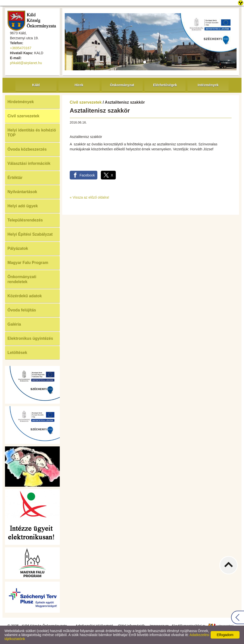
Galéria (14, 324)
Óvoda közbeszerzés (27, 149)
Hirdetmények (21, 102)
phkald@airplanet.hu (26, 63)
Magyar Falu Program (28, 263)
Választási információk (29, 163)
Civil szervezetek (23, 116)
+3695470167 (21, 48)
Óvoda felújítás (22, 310)
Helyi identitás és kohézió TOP (32, 133)
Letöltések (17, 353)
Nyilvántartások (22, 192)
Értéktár (15, 178)
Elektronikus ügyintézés (30, 338)
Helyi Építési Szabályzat (30, 234)
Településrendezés (25, 220)
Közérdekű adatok (25, 296)
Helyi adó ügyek (23, 206)
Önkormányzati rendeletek (22, 279)
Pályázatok (18, 248)
